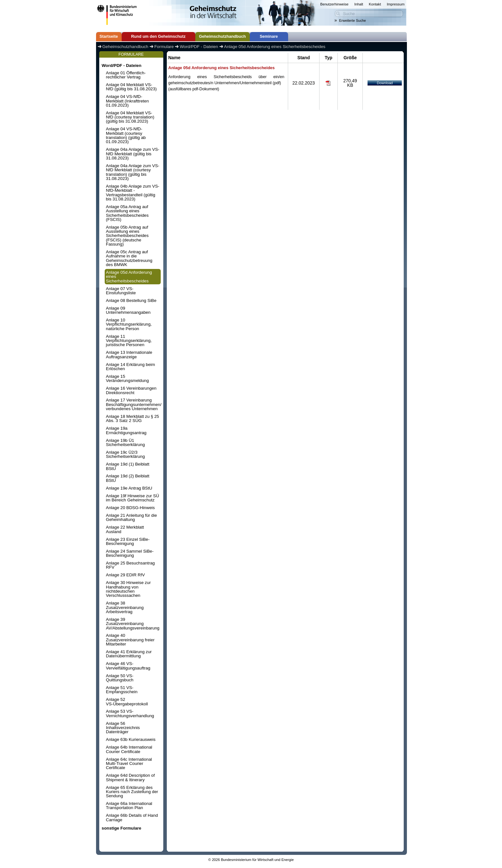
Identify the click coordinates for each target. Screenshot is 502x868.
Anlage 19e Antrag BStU (129, 488)
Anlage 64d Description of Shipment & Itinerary (130, 777)
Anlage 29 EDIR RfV (125, 575)
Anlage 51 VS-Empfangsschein (122, 690)
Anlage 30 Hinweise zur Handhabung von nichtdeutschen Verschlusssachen (128, 589)
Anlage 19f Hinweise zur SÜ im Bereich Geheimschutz (133, 498)
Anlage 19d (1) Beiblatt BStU (128, 466)
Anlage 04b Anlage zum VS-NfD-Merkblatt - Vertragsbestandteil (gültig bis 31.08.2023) (133, 193)
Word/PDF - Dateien (121, 65)
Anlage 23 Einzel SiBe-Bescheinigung (128, 541)
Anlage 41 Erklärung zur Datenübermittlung (129, 654)
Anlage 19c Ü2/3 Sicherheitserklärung (125, 454)
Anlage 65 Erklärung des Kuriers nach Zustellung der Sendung (132, 792)
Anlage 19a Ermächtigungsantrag (126, 430)
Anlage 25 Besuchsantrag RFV (130, 565)
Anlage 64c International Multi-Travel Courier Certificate (129, 764)
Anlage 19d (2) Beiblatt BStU (128, 478)
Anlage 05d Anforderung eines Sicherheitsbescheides (129, 277)
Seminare (269, 37)
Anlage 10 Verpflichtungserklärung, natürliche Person (129, 324)
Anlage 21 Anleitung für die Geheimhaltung (131, 517)
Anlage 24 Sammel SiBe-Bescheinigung (130, 553)
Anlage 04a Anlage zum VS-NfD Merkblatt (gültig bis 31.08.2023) (133, 154)
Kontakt (375, 4)
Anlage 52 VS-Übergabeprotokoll (127, 702)
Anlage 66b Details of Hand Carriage (132, 817)
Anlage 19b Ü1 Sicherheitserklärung (125, 442)
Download (385, 83)
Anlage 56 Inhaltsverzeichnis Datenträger (123, 728)
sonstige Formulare (121, 828)
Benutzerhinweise (334, 4)
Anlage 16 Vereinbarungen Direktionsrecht (131, 390)
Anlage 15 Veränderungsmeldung (127, 378)
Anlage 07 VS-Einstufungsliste (121, 291)
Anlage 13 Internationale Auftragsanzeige (129, 354)
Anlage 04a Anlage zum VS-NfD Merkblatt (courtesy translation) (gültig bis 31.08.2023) (133, 172)
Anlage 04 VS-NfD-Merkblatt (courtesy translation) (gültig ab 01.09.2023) (126, 135)
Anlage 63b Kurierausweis (131, 739)
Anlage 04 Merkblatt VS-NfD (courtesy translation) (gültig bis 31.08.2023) (130, 117)
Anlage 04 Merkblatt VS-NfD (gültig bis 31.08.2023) (131, 87)
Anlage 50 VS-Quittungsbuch (120, 678)
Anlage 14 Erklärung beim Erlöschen (130, 367)
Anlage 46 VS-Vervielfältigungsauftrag (128, 666)
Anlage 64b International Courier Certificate (129, 749)
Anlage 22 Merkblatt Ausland (125, 529)
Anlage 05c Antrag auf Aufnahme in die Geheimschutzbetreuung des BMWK (129, 258)
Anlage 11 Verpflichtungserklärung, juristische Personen (129, 341)
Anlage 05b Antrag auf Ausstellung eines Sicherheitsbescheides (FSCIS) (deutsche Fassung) (127, 236)
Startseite (109, 37)
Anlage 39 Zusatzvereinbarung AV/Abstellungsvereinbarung (133, 624)
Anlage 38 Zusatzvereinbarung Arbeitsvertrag (125, 607)
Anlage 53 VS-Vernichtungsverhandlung (130, 713)
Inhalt (359, 4)
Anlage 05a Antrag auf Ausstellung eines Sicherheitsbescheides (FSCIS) (127, 213)
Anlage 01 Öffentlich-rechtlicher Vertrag (126, 75)
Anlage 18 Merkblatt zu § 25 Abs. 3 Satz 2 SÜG (133, 418)
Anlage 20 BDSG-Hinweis (130, 508)
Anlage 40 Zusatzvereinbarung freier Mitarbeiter (130, 640)
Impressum (396, 4)
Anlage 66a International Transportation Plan (129, 806)
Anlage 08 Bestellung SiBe (131, 300)
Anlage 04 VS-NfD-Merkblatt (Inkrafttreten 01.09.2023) (127, 101)
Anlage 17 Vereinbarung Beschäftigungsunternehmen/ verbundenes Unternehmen (133, 404)
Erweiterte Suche (352, 20)
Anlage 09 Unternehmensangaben (128, 310)
